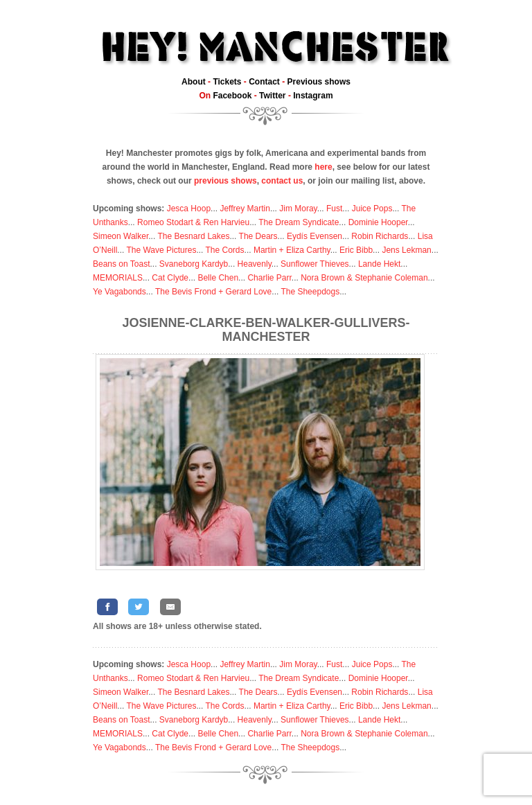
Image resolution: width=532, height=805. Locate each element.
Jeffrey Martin (245, 209)
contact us (282, 181)
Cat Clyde (170, 278)
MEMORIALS (118, 278)
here (323, 167)
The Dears (258, 236)
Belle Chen (218, 278)
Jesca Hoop (189, 209)
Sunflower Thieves (315, 264)
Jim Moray (298, 209)
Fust (334, 209)
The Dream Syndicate (299, 222)
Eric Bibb (356, 250)
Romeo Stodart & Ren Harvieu (193, 222)
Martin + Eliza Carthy (292, 250)
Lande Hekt (379, 264)
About (194, 82)
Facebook (232, 96)
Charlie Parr (269, 278)
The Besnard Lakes (193, 236)
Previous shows (319, 82)
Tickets (227, 82)
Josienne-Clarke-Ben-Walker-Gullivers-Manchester (266, 330)
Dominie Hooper (378, 222)
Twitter (272, 96)
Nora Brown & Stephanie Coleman (364, 278)
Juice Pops (372, 209)
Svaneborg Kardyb (194, 264)
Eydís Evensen (314, 236)
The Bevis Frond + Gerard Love (213, 292)
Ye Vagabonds (119, 292)
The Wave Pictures (161, 250)
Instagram (313, 96)
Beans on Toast (122, 264)
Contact (264, 82)
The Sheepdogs (310, 292)
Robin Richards (380, 236)
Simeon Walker (121, 236)
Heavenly (255, 264)
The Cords (225, 250)
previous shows (225, 181)
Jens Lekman (406, 250)
